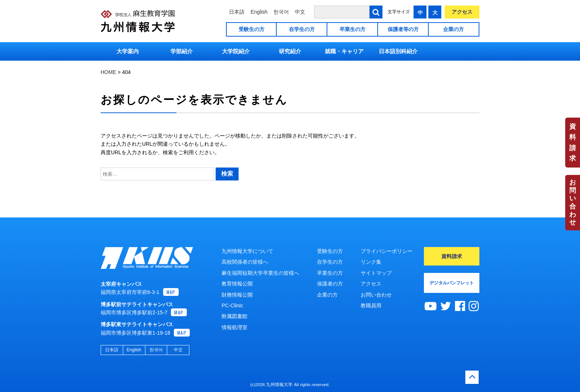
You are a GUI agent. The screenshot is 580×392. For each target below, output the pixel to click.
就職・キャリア (344, 51)
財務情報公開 (237, 295)
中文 (300, 12)
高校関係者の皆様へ (245, 262)
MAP (171, 292)
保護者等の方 (403, 29)
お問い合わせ (573, 202)
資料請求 (573, 142)
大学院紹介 (236, 51)
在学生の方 (302, 29)
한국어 (281, 12)
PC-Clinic (232, 305)
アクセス (462, 12)
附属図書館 (235, 316)
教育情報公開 (237, 284)
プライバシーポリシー (387, 251)
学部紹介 (182, 51)
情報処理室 (235, 327)
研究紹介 (290, 51)
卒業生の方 (353, 29)
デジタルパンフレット (452, 283)
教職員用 (371, 305)
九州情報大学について (247, 251)
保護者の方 (330, 284)
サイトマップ (376, 273)
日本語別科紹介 (398, 51)
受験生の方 (252, 29)
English (259, 12)
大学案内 (128, 51)
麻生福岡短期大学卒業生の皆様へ (260, 273)
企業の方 (453, 29)
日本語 (237, 12)
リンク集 (371, 262)
